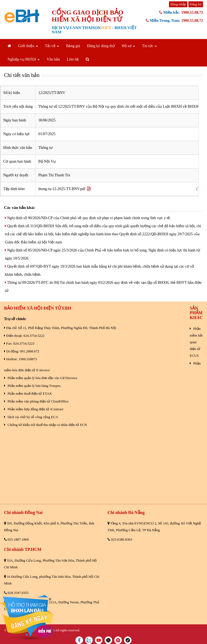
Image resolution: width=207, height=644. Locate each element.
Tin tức (149, 46)
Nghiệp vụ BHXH (24, 59)
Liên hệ (73, 59)
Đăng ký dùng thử (101, 46)
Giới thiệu (28, 46)
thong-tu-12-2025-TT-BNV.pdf (64, 189)
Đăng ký (196, 4)
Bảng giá (73, 46)
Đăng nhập (178, 4)
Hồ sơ (129, 46)
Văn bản (53, 59)
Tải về (52, 46)
